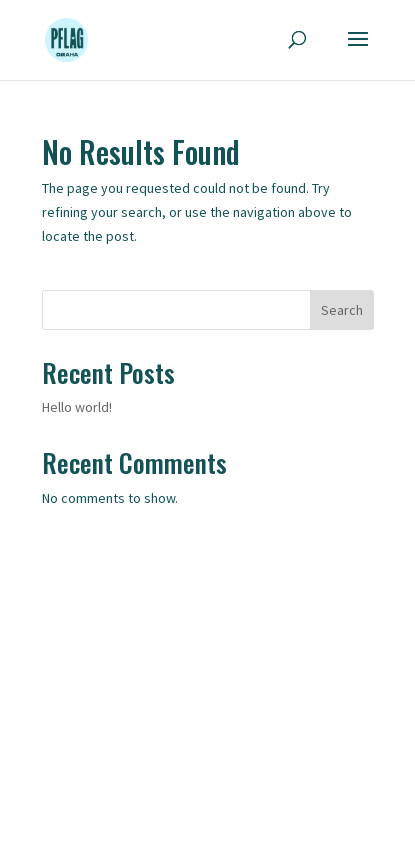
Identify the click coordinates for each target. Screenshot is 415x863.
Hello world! (77, 407)
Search (342, 310)
